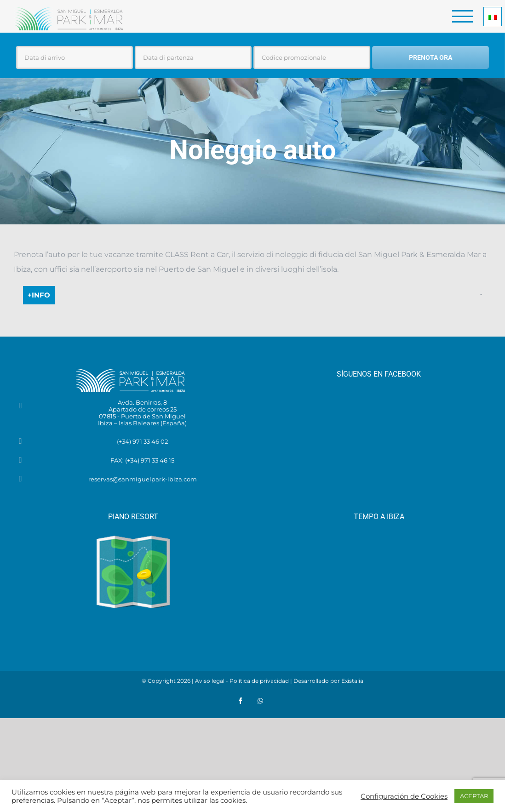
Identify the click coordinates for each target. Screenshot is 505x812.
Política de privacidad (259, 681)
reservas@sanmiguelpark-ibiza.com (143, 479)
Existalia (352, 681)
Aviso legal (210, 681)
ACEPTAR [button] (474, 796)
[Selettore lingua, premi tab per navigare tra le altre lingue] (493, 17)
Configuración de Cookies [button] (404, 796)
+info (39, 295)
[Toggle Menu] (463, 16)
